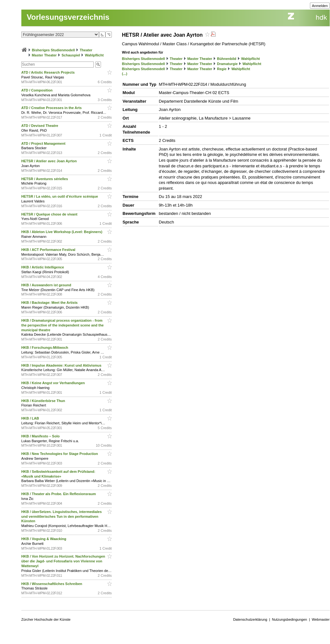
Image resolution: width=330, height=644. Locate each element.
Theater (86, 50)
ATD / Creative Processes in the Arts (52, 108)
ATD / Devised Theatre (40, 126)
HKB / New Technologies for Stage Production (60, 454)
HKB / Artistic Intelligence (43, 267)
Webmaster (321, 619)
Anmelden (320, 6)
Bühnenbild (227, 59)
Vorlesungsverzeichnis (68, 17)
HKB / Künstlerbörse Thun (44, 401)
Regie (222, 69)
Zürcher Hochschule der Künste (46, 619)
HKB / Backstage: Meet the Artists (50, 303)
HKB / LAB (31, 418)
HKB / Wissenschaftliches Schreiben (52, 584)
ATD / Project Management (44, 143)
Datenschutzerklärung (250, 619)
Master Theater (44, 55)
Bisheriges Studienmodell (53, 50)
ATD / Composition (37, 90)
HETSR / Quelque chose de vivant (50, 214)
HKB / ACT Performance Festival (49, 250)
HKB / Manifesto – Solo (41, 436)
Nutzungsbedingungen (290, 619)
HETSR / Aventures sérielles (45, 179)
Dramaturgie (227, 64)
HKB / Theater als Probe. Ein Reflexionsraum (59, 494)
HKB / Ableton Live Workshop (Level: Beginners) (62, 232)
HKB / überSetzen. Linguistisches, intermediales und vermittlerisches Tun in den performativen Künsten (61, 516)
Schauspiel (71, 55)
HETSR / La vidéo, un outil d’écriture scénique (60, 196)
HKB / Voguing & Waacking (44, 539)
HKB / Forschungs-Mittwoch (45, 348)
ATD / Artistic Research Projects (49, 72)
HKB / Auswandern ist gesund (47, 285)
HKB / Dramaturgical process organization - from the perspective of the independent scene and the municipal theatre (63, 325)
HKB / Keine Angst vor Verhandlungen (54, 383)
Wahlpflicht (94, 55)
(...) (125, 74)
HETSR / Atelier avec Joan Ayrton (50, 161)
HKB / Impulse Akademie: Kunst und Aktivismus (62, 365)
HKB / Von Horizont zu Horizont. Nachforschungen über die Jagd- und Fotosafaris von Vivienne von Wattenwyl (63, 561)
